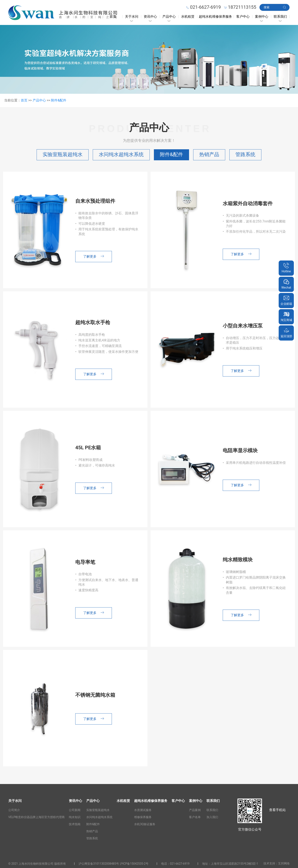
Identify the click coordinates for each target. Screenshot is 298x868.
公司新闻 (75, 810)
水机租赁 (188, 17)
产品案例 (195, 810)
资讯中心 (150, 17)
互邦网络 (284, 863)
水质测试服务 (143, 810)
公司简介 (14, 810)
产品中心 (169, 17)
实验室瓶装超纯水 (63, 154)
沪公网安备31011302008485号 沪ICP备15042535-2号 (114, 864)
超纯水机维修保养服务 (215, 17)
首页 (113, 17)
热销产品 (209, 154)
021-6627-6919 (180, 864)
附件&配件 (59, 100)
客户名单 (195, 817)
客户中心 (243, 17)
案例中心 (262, 17)
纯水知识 (75, 817)
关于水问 (132, 17)
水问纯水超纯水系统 (121, 154)
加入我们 (212, 817)
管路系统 (245, 154)
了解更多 (94, 256)
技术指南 (75, 824)
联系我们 (280, 17)
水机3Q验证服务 (145, 824)
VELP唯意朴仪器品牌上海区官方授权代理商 (36, 817)
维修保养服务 (143, 817)
